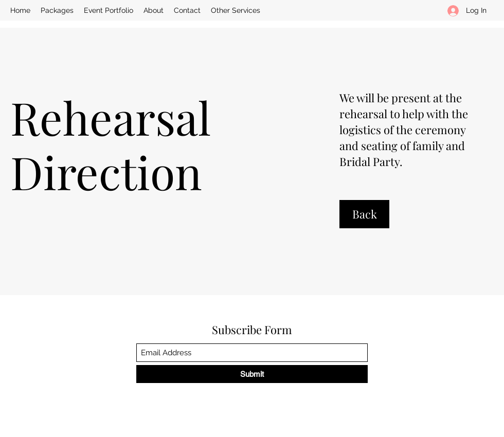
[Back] (364, 214)
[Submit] (252, 374)
